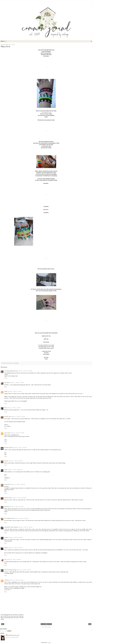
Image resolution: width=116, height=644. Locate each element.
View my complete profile (12, 637)
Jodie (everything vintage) (10, 570)
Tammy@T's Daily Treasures (11, 527)
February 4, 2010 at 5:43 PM (17, 433)
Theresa (6, 461)
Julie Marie (7, 383)
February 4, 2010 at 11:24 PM (21, 518)
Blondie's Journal (8, 448)
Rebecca (6, 548)
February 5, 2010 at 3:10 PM (15, 548)
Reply (6, 378)
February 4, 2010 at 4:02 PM (25, 371)
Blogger (49, 643)
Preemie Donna (8, 498)
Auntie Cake (7, 484)
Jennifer (6, 537)
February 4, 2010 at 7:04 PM (20, 448)
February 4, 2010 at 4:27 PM (15, 391)
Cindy (6, 470)
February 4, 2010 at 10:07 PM (18, 484)
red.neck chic (7, 417)
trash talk (7, 507)
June (5, 559)
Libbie (6, 391)
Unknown (7, 580)
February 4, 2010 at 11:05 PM (19, 498)
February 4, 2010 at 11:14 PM (16, 507)
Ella (5, 408)
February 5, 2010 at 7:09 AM (25, 527)
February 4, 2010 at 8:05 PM (15, 461)
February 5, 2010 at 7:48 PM (24, 570)
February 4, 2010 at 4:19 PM (17, 383)
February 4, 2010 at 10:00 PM (15, 470)
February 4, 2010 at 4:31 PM (13, 408)
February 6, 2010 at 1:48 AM (16, 580)
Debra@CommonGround (13, 635)
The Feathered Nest (9, 518)
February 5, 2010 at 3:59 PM (14, 559)
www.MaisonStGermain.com (11, 371)
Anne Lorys (7, 433)
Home (46, 624)
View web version (46, 627)
